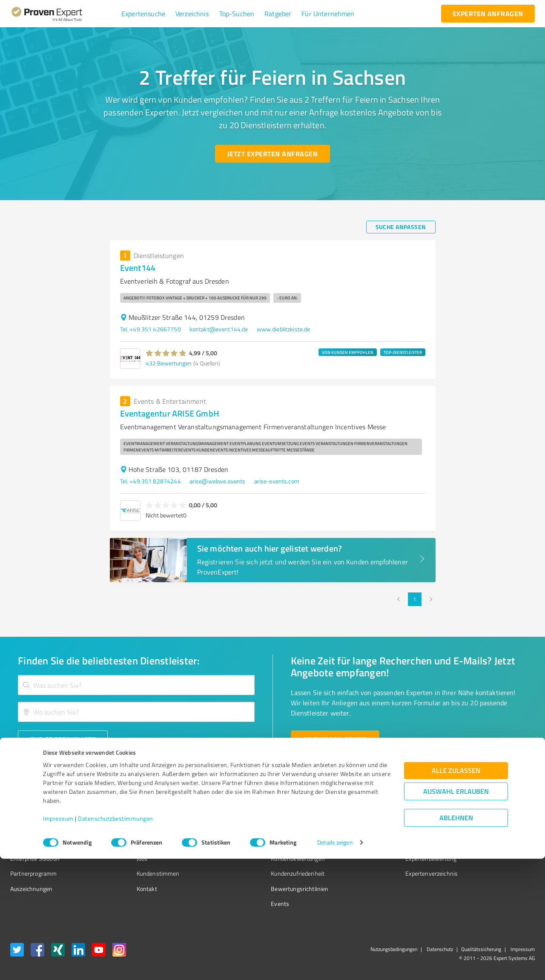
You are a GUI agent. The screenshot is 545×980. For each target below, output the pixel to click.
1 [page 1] (415, 599)
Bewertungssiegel (33, 813)
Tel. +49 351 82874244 (151, 481)
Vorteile (20, 843)
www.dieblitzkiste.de (284, 329)
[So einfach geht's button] (335, 739)
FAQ (244, 828)
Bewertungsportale (264, 843)
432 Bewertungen (169, 363)
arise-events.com (277, 481)
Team (128, 843)
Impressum (58, 940)
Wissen (248, 813)
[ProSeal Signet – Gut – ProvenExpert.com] (503, 829)
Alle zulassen (456, 892)
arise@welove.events (218, 481)
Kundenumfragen (33, 828)
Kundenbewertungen (266, 858)
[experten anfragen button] (488, 14)
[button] (143, 14)
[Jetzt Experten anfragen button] (272, 154)
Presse (367, 813)
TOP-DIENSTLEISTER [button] (403, 352)
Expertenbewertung (383, 858)
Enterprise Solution (35, 858)
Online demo (374, 843)
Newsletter (372, 828)
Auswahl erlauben (456, 913)
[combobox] (136, 685)
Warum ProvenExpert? (149, 813)
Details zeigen (335, 964)
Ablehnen (456, 939)
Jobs (126, 858)
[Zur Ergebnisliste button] (63, 739)
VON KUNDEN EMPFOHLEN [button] (348, 352)
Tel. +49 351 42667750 (151, 329)
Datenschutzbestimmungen (116, 940)
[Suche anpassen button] (401, 227)
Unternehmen (139, 828)
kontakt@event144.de (219, 329)
